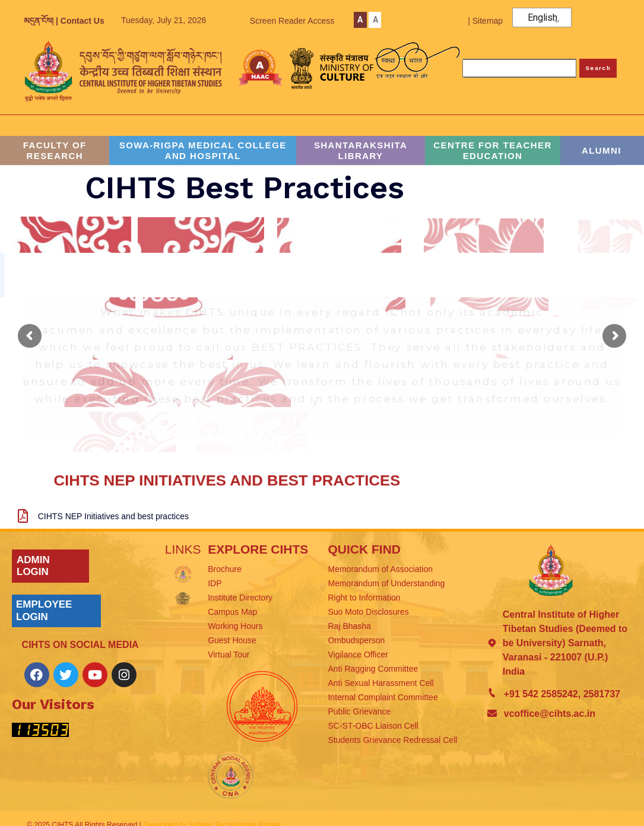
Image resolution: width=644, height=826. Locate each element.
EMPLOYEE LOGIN (44, 610)
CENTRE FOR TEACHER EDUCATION (492, 150)
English (543, 18)
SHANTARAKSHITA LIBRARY (361, 150)
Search (598, 68)
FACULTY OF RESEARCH (55, 150)
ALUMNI (602, 150)
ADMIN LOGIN (33, 566)
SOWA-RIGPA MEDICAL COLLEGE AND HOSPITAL (203, 150)
